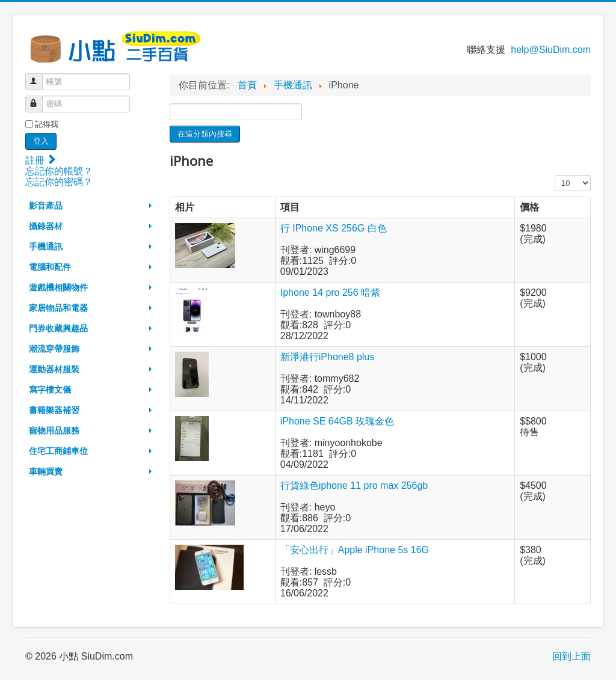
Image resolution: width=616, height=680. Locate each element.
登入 (41, 141)
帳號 (39, 77)
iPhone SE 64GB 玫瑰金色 (337, 421)
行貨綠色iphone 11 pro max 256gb (354, 485)
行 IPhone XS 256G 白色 (334, 228)
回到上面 (571, 656)
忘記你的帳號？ (59, 171)
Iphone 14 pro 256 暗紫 (330, 293)
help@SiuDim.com (551, 50)
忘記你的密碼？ (59, 182)
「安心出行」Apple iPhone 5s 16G (355, 550)
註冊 (40, 160)
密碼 (39, 99)
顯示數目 (555, 175)
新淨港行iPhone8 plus (328, 357)
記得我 (47, 124)
